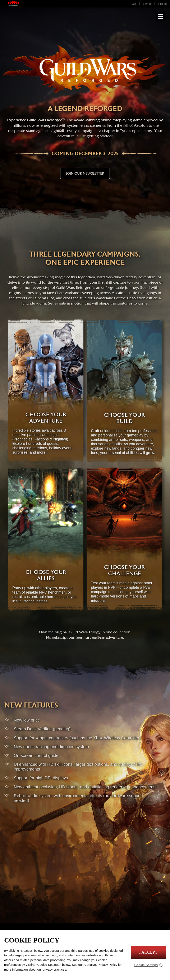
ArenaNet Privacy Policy (100, 965)
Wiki (134, 4)
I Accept (148, 952)
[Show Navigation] (161, 17)
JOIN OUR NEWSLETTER (85, 174)
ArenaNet (16, 4)
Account (162, 4)
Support (147, 4)
